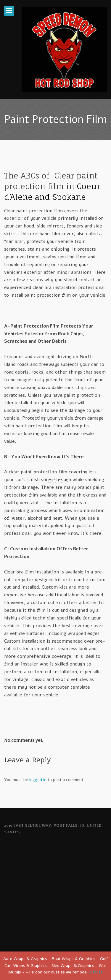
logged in (38, 780)
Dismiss (96, 972)
